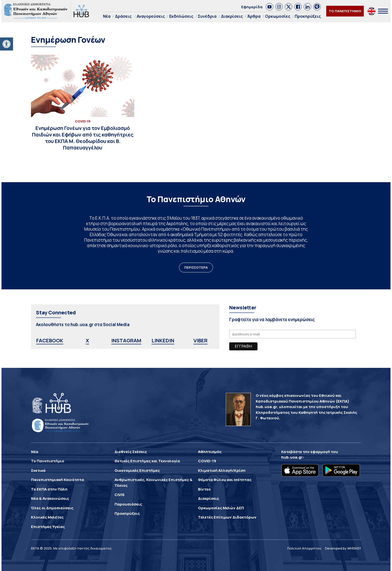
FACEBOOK (50, 340)
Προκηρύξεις (308, 16)
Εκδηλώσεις (181, 16)
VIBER (200, 340)
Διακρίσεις (232, 16)
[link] (269, 7)
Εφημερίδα (252, 7)
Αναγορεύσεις (151, 16)
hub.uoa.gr (292, 457)
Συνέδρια (207, 16)
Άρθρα (254, 16)
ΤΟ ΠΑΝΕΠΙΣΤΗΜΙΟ (345, 11)
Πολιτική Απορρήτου (304, 548)
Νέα (107, 16)
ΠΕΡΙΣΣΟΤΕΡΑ (196, 267)
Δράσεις (123, 16)
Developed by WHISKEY (343, 548)
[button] (6, 44)
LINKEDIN (163, 340)
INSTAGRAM (126, 340)
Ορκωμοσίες (278, 16)
